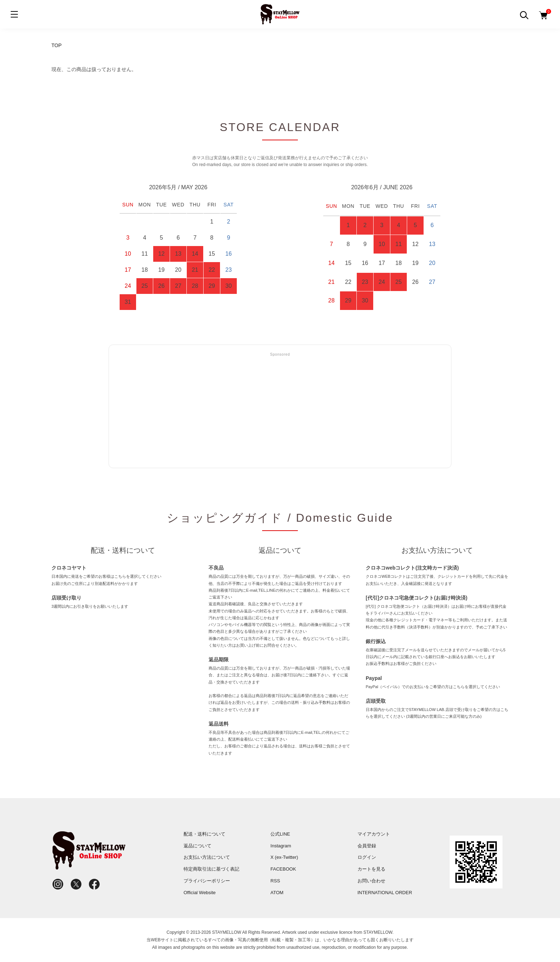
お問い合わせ (371, 881)
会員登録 (367, 846)
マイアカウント (374, 834)
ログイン (367, 857)
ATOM (277, 893)
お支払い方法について (207, 857)
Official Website (200, 893)
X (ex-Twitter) (284, 857)
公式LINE (280, 834)
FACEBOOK (283, 869)
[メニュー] (14, 14)
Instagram (281, 846)
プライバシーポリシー (207, 881)
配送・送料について (204, 834)
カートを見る (371, 869)
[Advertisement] (280, 411)
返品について (197, 846)
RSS (275, 881)
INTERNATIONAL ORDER (385, 893)
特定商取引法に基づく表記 (211, 869)
